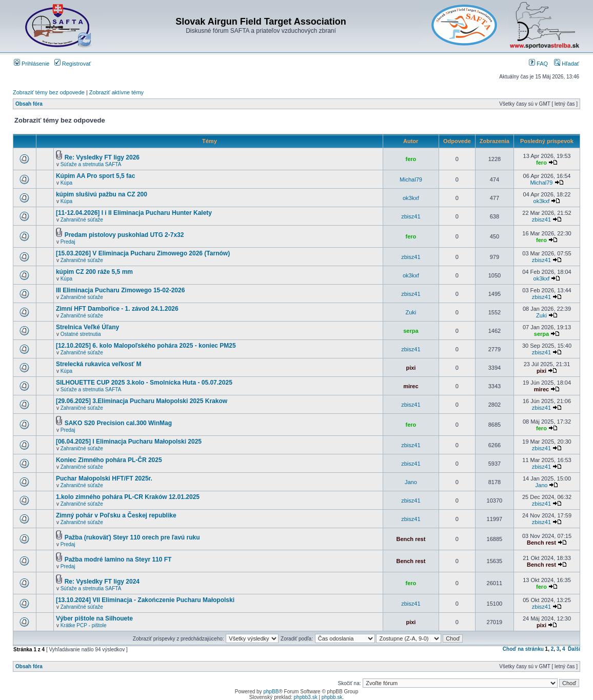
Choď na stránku (523, 649)
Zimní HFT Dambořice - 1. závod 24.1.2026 (117, 309)
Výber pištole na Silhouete (94, 618)
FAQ (538, 64)
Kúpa (66, 183)
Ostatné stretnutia (81, 334)
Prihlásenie (32, 64)
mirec (411, 386)
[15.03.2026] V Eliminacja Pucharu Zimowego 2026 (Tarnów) (143, 253)
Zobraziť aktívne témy (116, 92)
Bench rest (411, 539)
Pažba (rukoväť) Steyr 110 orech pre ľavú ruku (132, 537)
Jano (411, 482)
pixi (411, 368)
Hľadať (567, 64)
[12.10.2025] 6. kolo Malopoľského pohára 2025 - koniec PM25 (146, 346)
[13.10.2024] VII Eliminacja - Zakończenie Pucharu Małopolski (145, 600)
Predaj (68, 242)
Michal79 (411, 179)
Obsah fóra (29, 104)
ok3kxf (411, 198)
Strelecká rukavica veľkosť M (98, 364)
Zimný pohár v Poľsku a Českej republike (116, 515)
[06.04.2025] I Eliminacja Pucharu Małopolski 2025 (129, 442)
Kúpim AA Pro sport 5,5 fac (95, 176)
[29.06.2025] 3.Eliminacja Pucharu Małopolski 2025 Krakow (142, 401)
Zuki (411, 312)
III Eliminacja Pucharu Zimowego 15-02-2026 (120, 290)
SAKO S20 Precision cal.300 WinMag (118, 423)
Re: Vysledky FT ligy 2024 (102, 582)
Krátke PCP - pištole (84, 625)
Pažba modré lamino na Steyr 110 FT (118, 559)
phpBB (271, 692)
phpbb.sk (332, 697)
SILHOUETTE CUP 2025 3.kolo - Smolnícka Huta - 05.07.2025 (144, 383)
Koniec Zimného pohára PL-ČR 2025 (109, 460)
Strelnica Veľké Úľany (87, 327)
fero (411, 159)
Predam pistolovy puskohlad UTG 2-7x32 (124, 235)
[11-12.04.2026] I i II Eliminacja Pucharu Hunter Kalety (134, 213)
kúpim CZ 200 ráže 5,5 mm (94, 272)
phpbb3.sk (306, 697)
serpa (411, 331)
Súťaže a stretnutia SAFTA (91, 164)
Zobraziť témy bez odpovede (49, 92)
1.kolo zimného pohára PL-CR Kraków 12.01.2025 (128, 497)
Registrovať (73, 64)
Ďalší (574, 649)
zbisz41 (411, 216)
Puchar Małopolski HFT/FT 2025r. (104, 478)
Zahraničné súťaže (82, 220)
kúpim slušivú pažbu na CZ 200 (102, 194)
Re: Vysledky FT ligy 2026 (102, 157)
